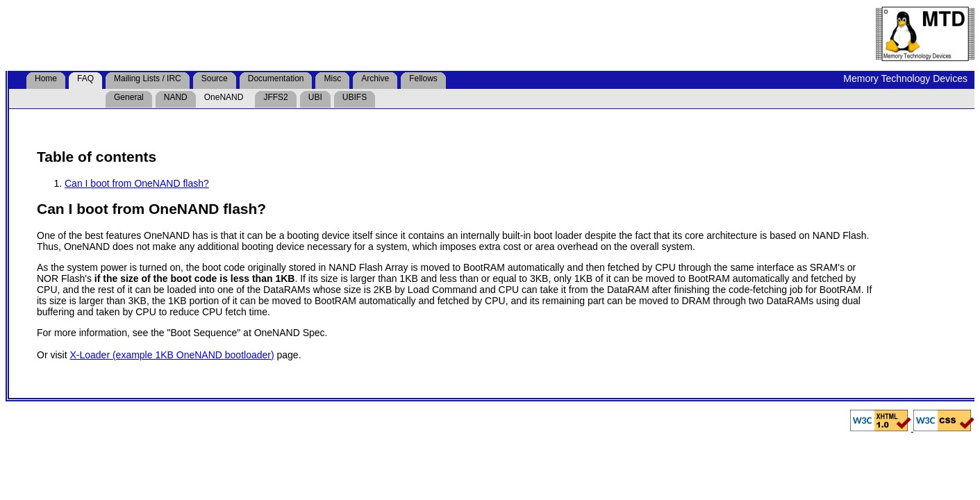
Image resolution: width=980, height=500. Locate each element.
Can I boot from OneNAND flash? (137, 183)
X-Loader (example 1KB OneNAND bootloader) (172, 355)
